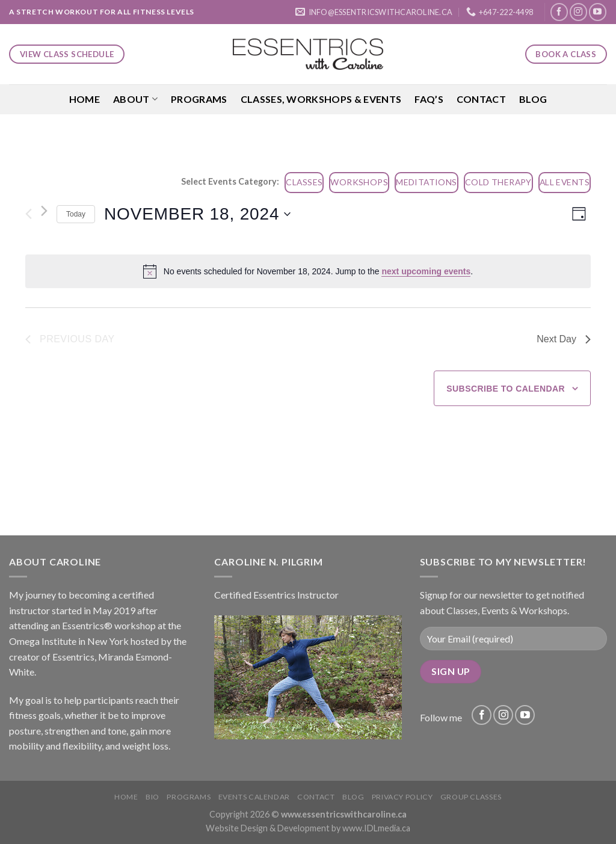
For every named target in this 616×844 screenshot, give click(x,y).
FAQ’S (429, 99)
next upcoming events (426, 271)
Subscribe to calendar (506, 389)
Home (85, 99)
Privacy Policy (402, 797)
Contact (481, 99)
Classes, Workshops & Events (321, 99)
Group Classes (471, 797)
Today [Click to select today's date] (76, 214)
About (135, 99)
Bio (152, 797)
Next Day (564, 339)
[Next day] (44, 211)
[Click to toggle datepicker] (197, 214)
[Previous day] (29, 214)
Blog (533, 99)
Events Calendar (254, 797)
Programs (199, 99)
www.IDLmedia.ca (376, 828)
